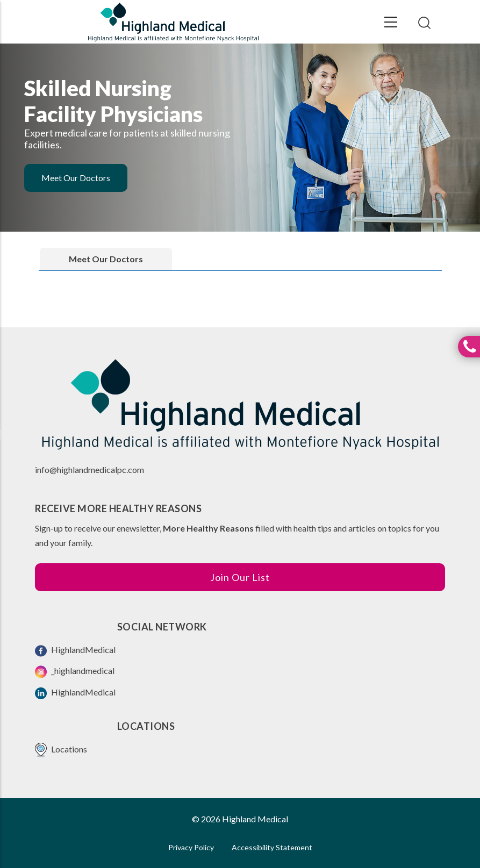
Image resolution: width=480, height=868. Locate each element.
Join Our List (240, 577)
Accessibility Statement (272, 847)
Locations (61, 750)
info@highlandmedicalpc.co (86, 469)
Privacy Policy (191, 847)
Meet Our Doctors (76, 178)
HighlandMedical (75, 651)
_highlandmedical (75, 672)
